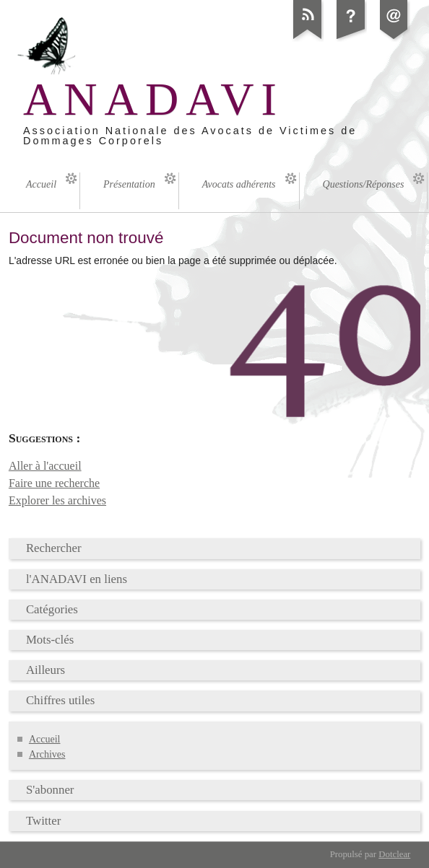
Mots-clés (50, 640)
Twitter (43, 821)
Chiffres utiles (61, 700)
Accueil (45, 739)
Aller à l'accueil (45, 466)
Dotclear (394, 854)
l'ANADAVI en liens (77, 579)
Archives (47, 754)
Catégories (52, 609)
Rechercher (54, 548)
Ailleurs (45, 670)
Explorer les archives (57, 500)
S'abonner (50, 790)
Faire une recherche (54, 483)
